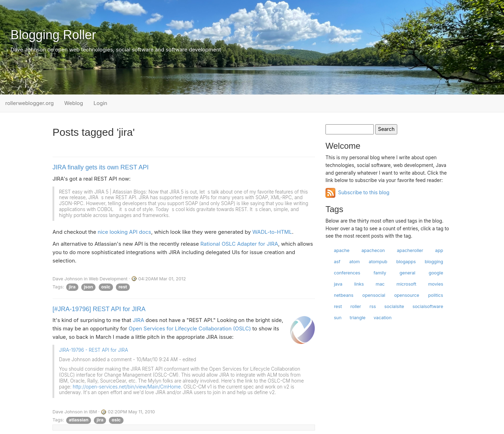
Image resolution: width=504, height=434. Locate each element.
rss (373, 306)
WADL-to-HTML (272, 232)
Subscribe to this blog (364, 192)
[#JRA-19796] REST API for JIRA (99, 309)
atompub (378, 262)
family (380, 273)
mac (380, 284)
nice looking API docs (124, 232)
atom (355, 262)
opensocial (374, 295)
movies (436, 284)
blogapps (406, 262)
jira (72, 287)
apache (342, 250)
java (338, 284)
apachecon (373, 250)
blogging (434, 262)
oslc (106, 287)
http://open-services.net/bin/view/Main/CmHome (127, 387)
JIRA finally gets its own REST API (101, 167)
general (407, 273)
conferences (347, 273)
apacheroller (410, 250)
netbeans (344, 295)
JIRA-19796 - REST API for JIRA (94, 350)
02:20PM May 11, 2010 (131, 412)
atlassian (79, 420)
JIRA (138, 320)
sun (338, 318)
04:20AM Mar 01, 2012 (162, 279)
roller (356, 306)
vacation (383, 318)
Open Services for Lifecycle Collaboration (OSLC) (190, 328)
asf (337, 262)
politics (436, 295)
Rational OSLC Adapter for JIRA (239, 244)
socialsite (394, 306)
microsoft (407, 284)
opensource (407, 295)
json (88, 287)
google (436, 273)
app (439, 250)
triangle (358, 318)
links (359, 284)
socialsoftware (428, 306)
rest (123, 287)
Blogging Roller (53, 35)
